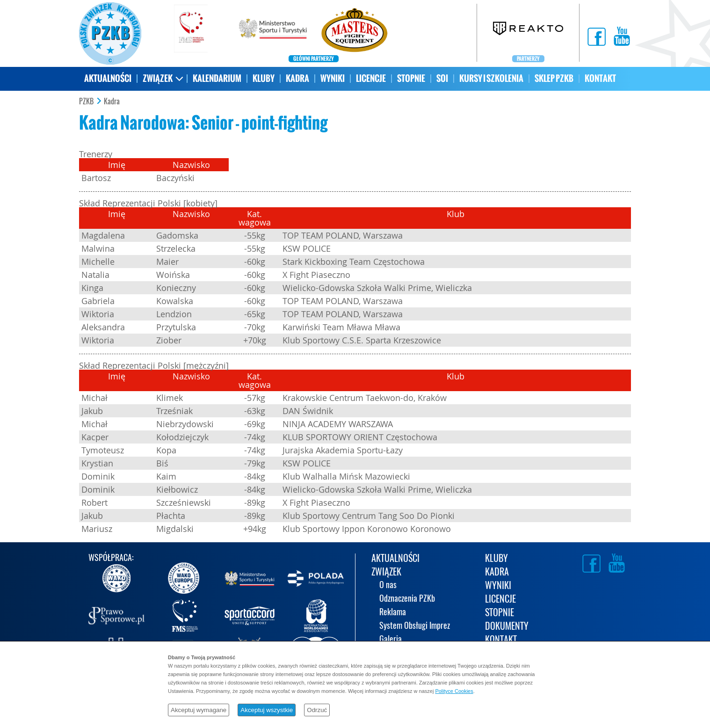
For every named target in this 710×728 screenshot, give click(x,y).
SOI (442, 78)
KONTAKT (600, 78)
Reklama (393, 613)
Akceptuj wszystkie (267, 710)
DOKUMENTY (507, 627)
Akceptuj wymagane (199, 710)
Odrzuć (317, 710)
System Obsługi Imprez (415, 626)
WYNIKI (333, 78)
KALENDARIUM (217, 78)
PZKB (86, 102)
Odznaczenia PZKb (407, 599)
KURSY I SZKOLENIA (491, 78)
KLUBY (264, 78)
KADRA (297, 78)
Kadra (112, 102)
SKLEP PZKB (554, 78)
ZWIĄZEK (158, 78)
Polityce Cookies (454, 691)
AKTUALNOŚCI (108, 78)
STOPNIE (411, 78)
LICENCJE (371, 78)
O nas (388, 586)
